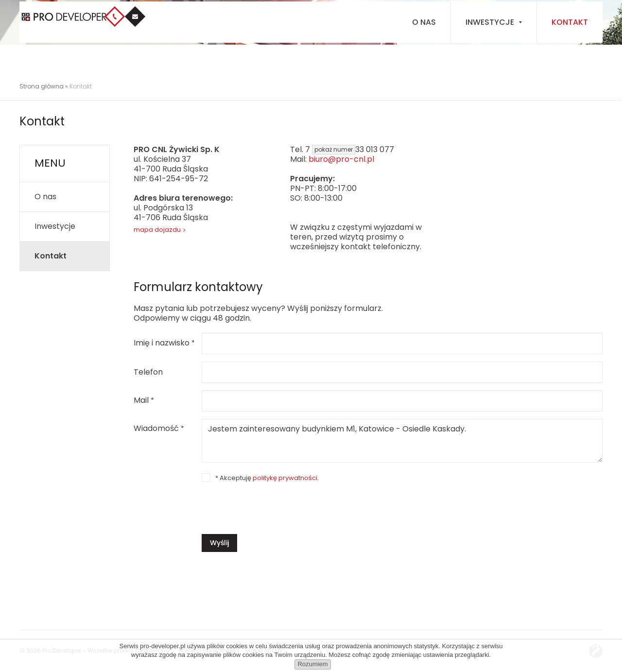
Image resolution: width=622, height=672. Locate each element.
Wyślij (219, 543)
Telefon (148, 372)
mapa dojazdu (157, 230)
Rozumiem (312, 664)
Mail (144, 401)
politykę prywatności (285, 478)
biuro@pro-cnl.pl (341, 159)
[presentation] (276, 505)
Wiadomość (159, 429)
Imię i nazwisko (164, 343)
